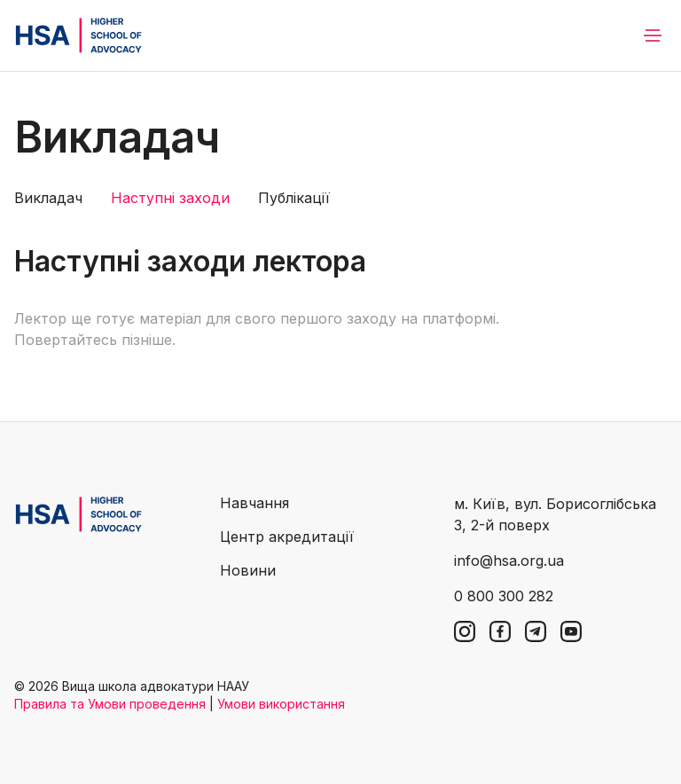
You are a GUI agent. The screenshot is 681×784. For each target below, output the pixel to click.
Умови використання (281, 704)
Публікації (294, 198)
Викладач (48, 198)
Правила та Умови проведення (110, 704)
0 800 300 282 (504, 596)
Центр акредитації (287, 537)
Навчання (254, 503)
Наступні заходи (170, 198)
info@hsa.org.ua (509, 561)
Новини (248, 570)
